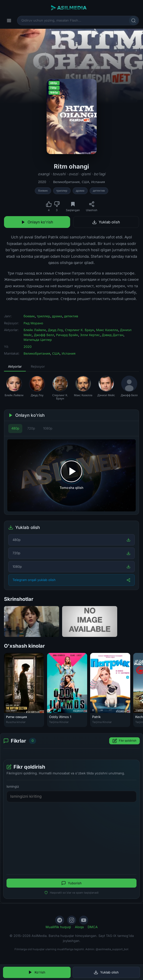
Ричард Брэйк (67, 335)
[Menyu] (9, 21)
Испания (98, 182)
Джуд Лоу (55, 330)
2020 (42, 182)
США (85, 182)
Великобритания (66, 182)
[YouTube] (84, 920)
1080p (48, 428)
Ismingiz (13, 786)
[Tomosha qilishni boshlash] (71, 475)
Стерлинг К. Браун (79, 330)
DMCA (93, 927)
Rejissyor (38, 366)
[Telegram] (60, 920)
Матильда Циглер (38, 340)
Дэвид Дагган (113, 335)
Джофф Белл (44, 335)
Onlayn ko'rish (37, 222)
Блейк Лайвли (35, 330)
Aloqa (79, 927)
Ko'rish (37, 972)
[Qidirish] (133, 21)
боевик (43, 191)
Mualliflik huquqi (58, 927)
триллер (62, 191)
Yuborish (71, 883)
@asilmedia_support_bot (112, 949)
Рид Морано (33, 323)
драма (80, 191)
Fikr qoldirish (124, 741)
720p (31, 428)
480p (15, 428)
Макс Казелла (107, 330)
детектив (99, 191)
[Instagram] (72, 920)
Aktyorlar (15, 366)
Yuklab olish (106, 222)
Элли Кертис (90, 335)
